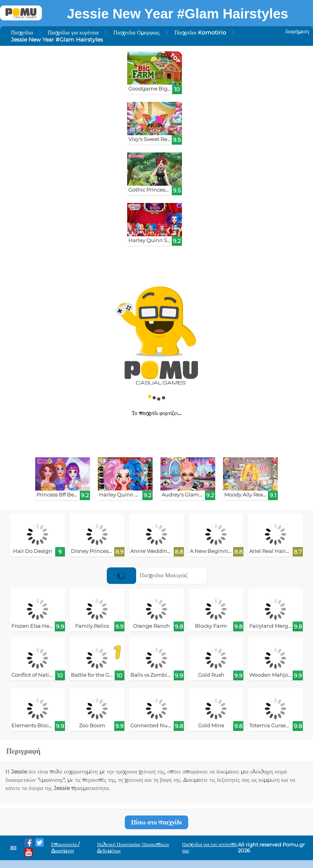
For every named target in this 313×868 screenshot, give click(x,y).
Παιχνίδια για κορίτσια (73, 33)
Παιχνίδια (22, 33)
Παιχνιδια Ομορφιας (137, 33)
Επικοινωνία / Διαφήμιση (66, 847)
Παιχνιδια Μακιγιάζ (147, 575)
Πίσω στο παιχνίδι (156, 822)
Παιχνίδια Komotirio (200, 33)
